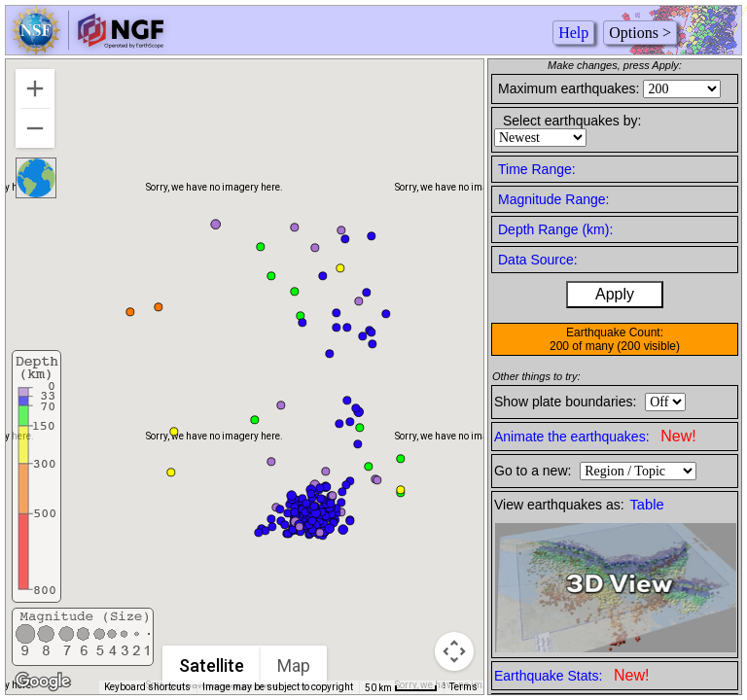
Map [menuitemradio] (294, 665)
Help (573, 33)
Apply (615, 294)
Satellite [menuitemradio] (212, 665)
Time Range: (537, 169)
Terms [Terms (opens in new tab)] (463, 687)
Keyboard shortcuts (147, 687)
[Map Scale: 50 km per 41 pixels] (401, 687)
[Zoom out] (35, 128)
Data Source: (538, 260)
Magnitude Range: (553, 199)
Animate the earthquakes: (595, 436)
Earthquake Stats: (571, 675)
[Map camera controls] (454, 651)
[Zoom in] (35, 88)
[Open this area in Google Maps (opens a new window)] (43, 682)
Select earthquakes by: (572, 121)
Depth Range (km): (555, 229)
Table (647, 505)
